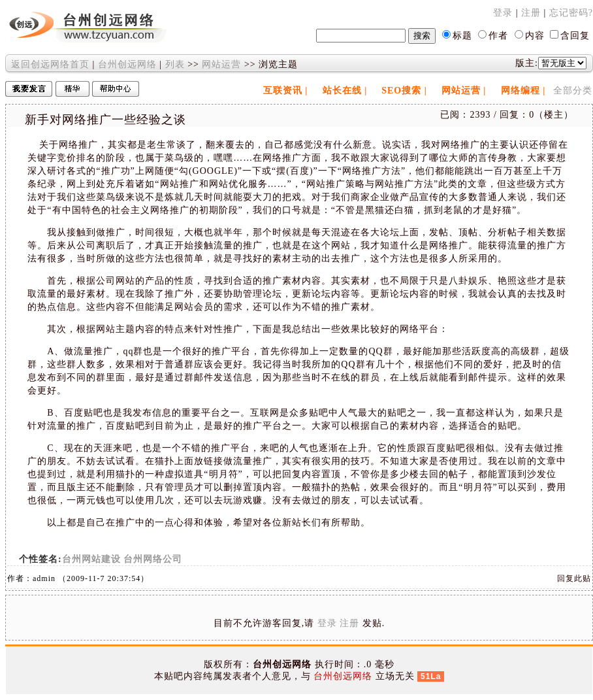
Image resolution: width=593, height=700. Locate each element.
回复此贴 (574, 578)
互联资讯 (283, 91)
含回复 (575, 36)
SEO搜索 (401, 91)
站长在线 (342, 91)
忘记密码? (571, 13)
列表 (175, 64)
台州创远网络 (127, 64)
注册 (531, 13)
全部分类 (573, 91)
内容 (535, 36)
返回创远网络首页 (50, 64)
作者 (498, 36)
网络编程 (521, 91)
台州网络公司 (153, 559)
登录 (503, 13)
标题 (462, 36)
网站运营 (221, 64)
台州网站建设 (91, 559)
